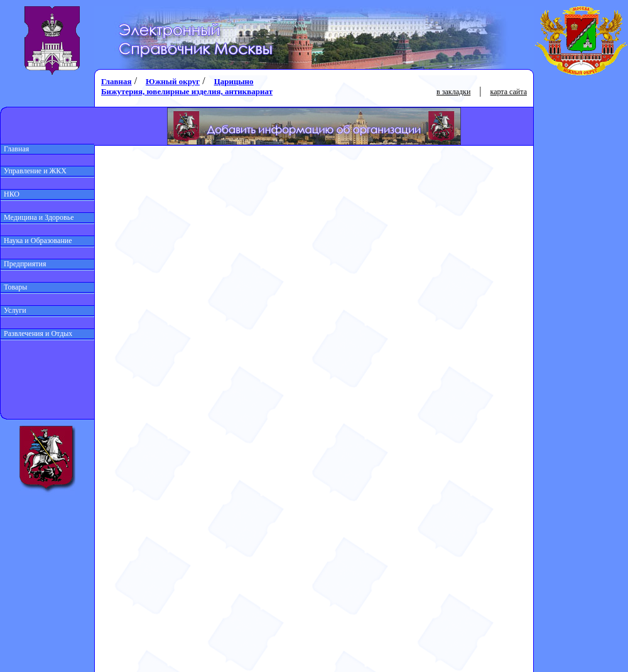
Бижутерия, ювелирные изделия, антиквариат (187, 91)
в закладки (453, 92)
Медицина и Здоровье (37, 217)
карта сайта (509, 92)
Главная (15, 149)
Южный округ (173, 81)
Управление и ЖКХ (34, 171)
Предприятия (24, 264)
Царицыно (234, 81)
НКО (10, 194)
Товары (14, 287)
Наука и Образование (36, 241)
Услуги (14, 310)
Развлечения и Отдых (36, 333)
